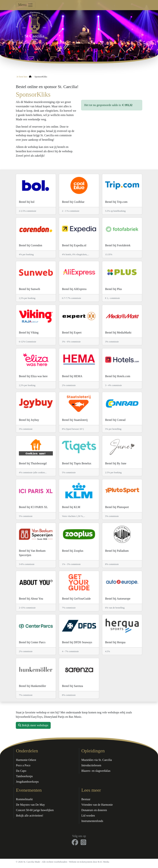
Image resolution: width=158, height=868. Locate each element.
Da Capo (21, 771)
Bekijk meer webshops (33, 725)
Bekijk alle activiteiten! (30, 816)
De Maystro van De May (30, 805)
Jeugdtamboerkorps (27, 782)
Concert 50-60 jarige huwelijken (35, 810)
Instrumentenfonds (92, 821)
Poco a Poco (23, 765)
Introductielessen (91, 765)
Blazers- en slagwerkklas (96, 771)
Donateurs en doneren (94, 810)
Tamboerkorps (24, 776)
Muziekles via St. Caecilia (97, 760)
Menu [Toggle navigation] (26, 5)
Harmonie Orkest (26, 760)
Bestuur (86, 799)
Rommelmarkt (24, 799)
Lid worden (88, 816)
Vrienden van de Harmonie (97, 805)
